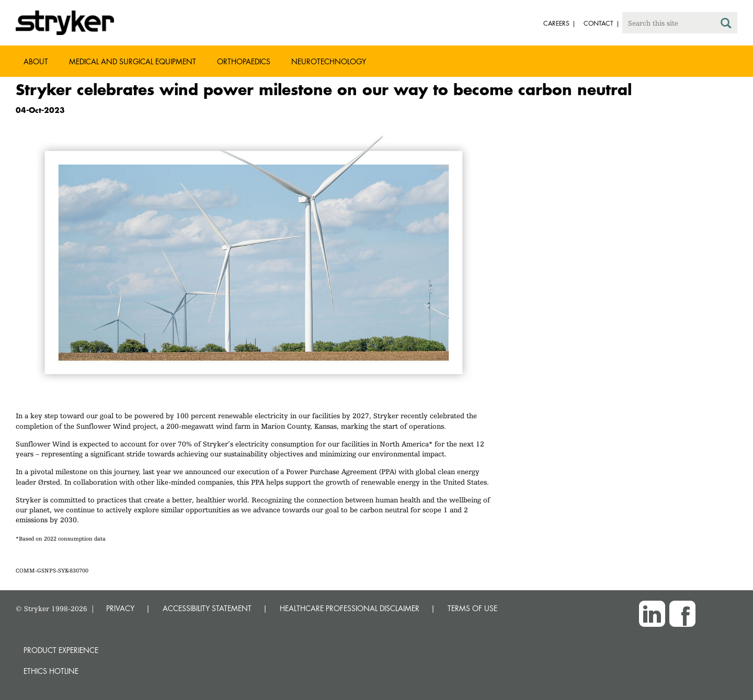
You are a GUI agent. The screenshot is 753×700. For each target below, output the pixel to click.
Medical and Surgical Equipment (133, 61)
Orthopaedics (244, 61)
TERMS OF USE (472, 608)
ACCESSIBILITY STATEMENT (207, 608)
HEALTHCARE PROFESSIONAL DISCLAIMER (350, 608)
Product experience (61, 650)
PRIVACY (120, 608)
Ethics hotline (51, 671)
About (36, 61)
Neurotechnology (329, 61)
